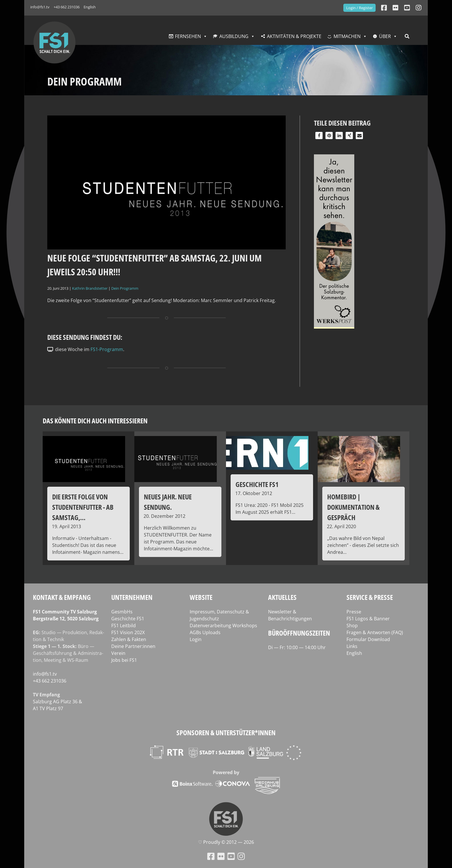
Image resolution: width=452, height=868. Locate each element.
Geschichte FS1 (128, 619)
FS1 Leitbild (124, 626)
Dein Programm (125, 288)
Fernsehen (188, 36)
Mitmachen (347, 36)
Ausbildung (234, 36)
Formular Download (368, 639)
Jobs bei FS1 (124, 660)
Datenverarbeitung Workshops (223, 626)
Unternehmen (132, 597)
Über (385, 36)
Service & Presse (370, 597)
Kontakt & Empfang (62, 597)
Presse (354, 612)
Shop (352, 626)
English (90, 7)
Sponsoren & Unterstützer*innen (226, 733)
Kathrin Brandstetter (90, 288)
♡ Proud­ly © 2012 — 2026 (226, 842)
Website (201, 597)
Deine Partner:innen (133, 646)
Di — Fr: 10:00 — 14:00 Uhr (297, 647)
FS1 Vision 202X (128, 632)
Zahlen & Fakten (129, 639)
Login (196, 639)
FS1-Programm (107, 349)
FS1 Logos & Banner (368, 619)
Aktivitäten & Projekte (294, 36)
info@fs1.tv (40, 7)
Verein (118, 653)
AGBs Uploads (205, 632)
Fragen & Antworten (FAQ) (375, 632)
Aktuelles (282, 597)
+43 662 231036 (67, 7)
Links (352, 646)
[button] (319, 135)
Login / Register (359, 8)
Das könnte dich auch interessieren (95, 421)
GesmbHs (122, 612)
